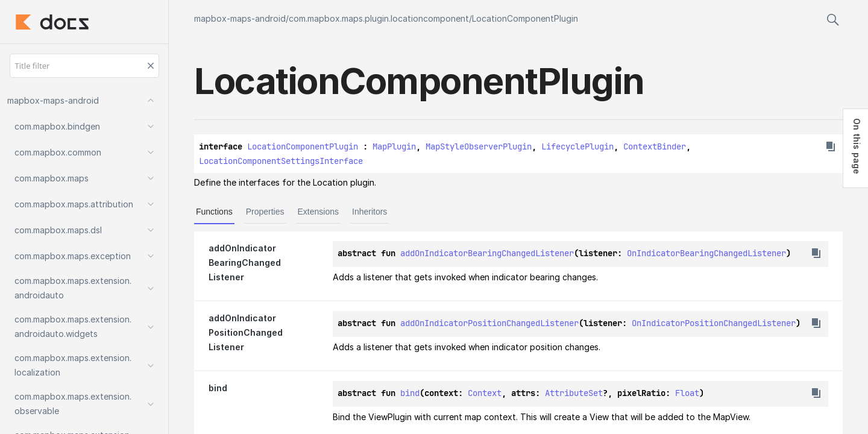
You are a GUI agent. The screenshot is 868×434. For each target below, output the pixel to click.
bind (410, 393)
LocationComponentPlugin (525, 18)
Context (485, 393)
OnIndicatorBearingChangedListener (706, 253)
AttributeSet (574, 393)
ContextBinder (655, 146)
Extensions (318, 212)
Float (687, 393)
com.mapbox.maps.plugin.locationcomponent (379, 18)
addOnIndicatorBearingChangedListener (487, 253)
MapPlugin (394, 146)
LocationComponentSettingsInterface (281, 161)
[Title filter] (84, 66)
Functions (214, 212)
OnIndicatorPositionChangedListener (714, 323)
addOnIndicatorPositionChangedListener (489, 323)
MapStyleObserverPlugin (479, 146)
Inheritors (370, 212)
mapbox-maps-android (240, 18)
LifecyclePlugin (577, 146)
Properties (265, 212)
